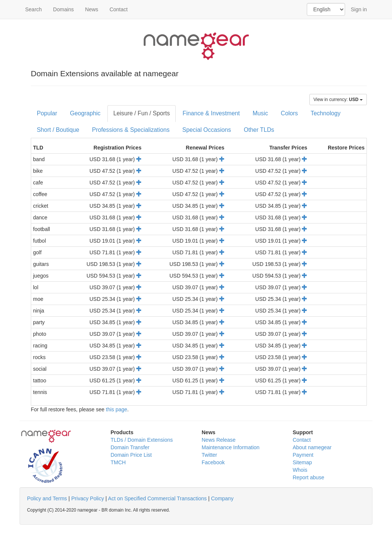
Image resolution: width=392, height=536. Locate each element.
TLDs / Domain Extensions (142, 440)
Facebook (213, 462)
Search (33, 9)
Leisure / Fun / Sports (142, 113)
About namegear (312, 447)
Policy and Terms (47, 498)
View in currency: (338, 100)
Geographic (85, 113)
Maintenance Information (231, 447)
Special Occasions (207, 130)
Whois (300, 470)
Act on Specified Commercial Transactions (158, 498)
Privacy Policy (88, 498)
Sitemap (302, 462)
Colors (289, 113)
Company (222, 498)
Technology (326, 113)
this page (117, 409)
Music (260, 113)
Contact (119, 9)
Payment (303, 455)
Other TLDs (259, 130)
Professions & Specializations (131, 130)
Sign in (359, 9)
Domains (63, 9)
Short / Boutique (58, 130)
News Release (219, 440)
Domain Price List (131, 455)
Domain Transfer (130, 447)
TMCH (118, 462)
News (92, 9)
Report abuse (309, 477)
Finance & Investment (211, 113)
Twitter (209, 455)
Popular (47, 113)
